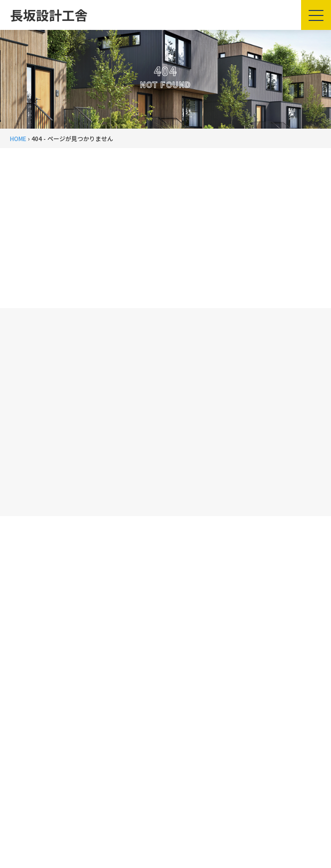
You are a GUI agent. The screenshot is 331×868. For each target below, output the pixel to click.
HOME (18, 138)
